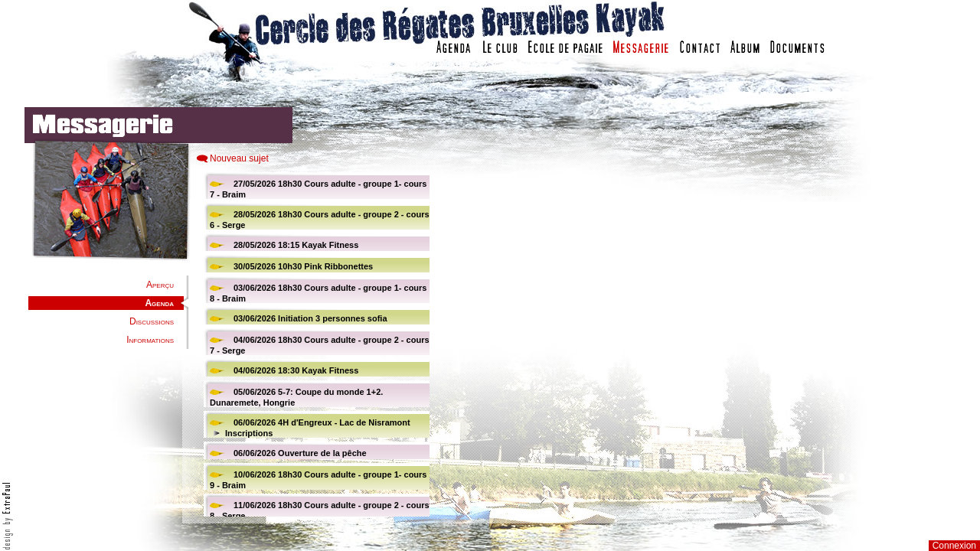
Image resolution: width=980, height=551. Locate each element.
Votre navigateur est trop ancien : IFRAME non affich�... (691, 344)
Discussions (152, 321)
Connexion (954, 546)
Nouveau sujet (239, 158)
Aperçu (160, 285)
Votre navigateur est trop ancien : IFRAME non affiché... (315, 344)
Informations (150, 340)
